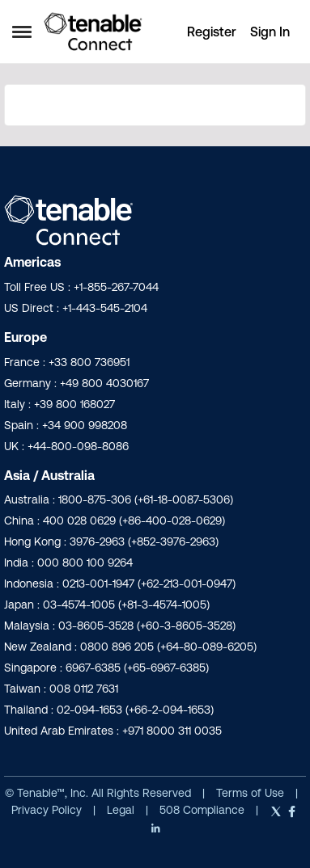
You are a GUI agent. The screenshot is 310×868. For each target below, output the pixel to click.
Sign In (270, 32)
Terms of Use (250, 793)
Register (212, 32)
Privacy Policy (48, 810)
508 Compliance (204, 810)
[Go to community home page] (93, 32)
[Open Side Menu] (22, 32)
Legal (122, 810)
